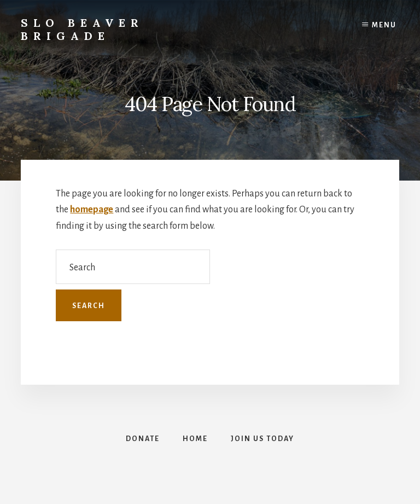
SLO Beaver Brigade (82, 29)
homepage (92, 210)
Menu (384, 25)
